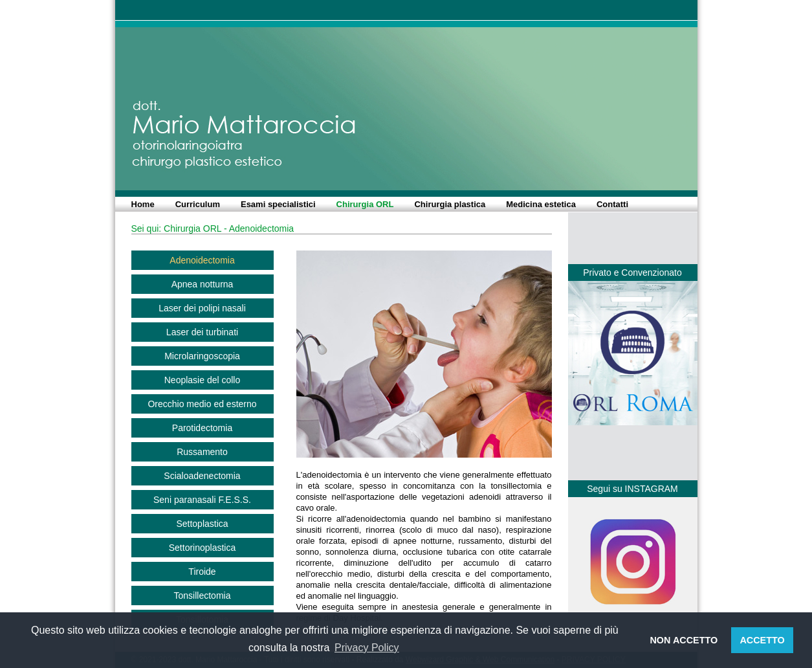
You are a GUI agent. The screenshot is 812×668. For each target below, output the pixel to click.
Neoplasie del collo (203, 380)
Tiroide (202, 572)
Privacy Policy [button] (367, 648)
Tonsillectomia (203, 596)
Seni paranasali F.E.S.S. (202, 500)
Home (143, 205)
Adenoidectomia (202, 260)
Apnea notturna (203, 284)
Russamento (202, 452)
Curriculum (198, 205)
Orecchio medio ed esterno (202, 404)
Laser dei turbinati (202, 332)
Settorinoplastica (203, 548)
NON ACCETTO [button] (684, 640)
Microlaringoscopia (202, 356)
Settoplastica (202, 524)
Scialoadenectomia (202, 476)
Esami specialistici (278, 205)
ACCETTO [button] (762, 640)
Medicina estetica (541, 205)
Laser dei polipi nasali (202, 308)
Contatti (612, 205)
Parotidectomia (202, 428)
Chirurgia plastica (450, 205)
